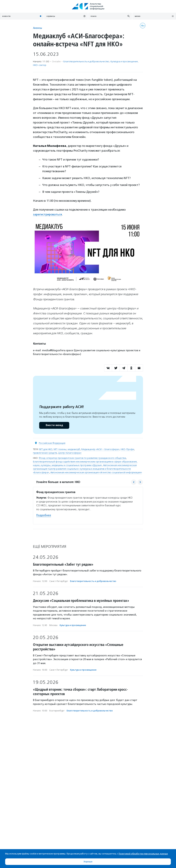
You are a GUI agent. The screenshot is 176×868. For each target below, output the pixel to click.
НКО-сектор (40, 65)
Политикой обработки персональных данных (143, 854)
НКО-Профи (127, 449)
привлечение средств (45, 453)
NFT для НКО (46, 449)
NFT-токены (60, 449)
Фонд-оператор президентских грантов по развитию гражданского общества (82, 458)
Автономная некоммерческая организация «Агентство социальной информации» (96, 472)
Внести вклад (54, 425)
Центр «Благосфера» (70, 453)
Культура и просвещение (124, 61)
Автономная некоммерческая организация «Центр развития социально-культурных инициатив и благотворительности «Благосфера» (85, 469)
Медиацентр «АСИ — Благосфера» (100, 449)
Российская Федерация (52, 443)
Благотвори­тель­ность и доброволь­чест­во (86, 61)
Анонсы (37, 28)
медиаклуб (74, 449)
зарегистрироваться (47, 214)
